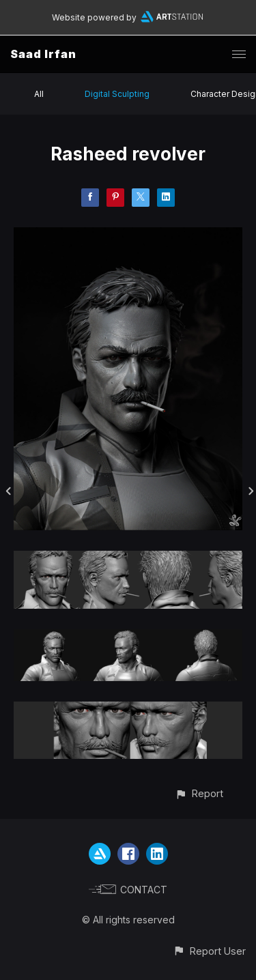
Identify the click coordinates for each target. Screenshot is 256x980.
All (39, 94)
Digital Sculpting (117, 94)
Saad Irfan (43, 54)
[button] (199, 793)
